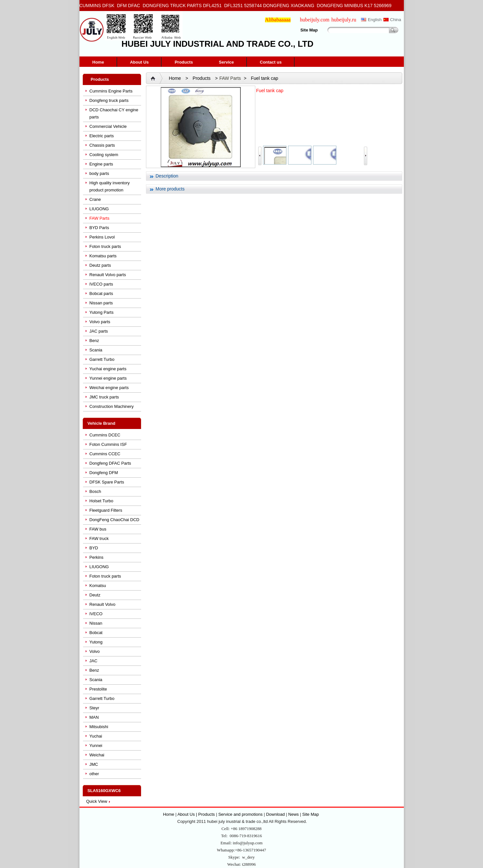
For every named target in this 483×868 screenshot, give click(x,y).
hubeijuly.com (315, 20)
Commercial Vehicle (108, 126)
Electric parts (102, 136)
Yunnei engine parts (108, 378)
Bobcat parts (101, 293)
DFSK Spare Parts (107, 482)
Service (226, 62)
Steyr (94, 708)
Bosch (95, 491)
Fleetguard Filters (106, 510)
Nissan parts (101, 303)
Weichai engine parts (109, 388)
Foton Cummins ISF (108, 444)
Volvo (95, 651)
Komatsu (98, 586)
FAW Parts (100, 218)
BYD (94, 548)
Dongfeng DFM (104, 473)
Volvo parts (100, 322)
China (396, 20)
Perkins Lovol (102, 237)
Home (98, 62)
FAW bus (98, 529)
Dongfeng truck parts (109, 100)
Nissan (96, 623)
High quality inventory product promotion (110, 186)
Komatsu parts (103, 256)
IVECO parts (101, 284)
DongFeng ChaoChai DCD (115, 520)
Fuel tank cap (265, 78)
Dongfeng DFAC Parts (110, 463)
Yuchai (96, 736)
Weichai (97, 755)
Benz (94, 341)
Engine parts (101, 164)
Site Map (309, 30)
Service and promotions (241, 814)
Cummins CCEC (105, 454)
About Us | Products (197, 814)
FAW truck (99, 538)
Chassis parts (102, 145)
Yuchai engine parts (108, 369)
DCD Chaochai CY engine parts (114, 113)
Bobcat (96, 633)
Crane (95, 199)
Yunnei (96, 746)
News (294, 814)
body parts (99, 173)
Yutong (96, 642)
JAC (94, 661)
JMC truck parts (104, 397)
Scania (96, 350)
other (94, 774)
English (375, 20)
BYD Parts (99, 228)
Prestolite (98, 689)
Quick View (97, 801)
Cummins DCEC (105, 435)
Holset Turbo (102, 501)
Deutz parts (100, 265)
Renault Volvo (103, 604)
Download (275, 814)
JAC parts (99, 331)
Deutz (95, 595)
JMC (94, 764)
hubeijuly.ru (344, 20)
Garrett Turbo (102, 359)
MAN (94, 717)
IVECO (96, 614)
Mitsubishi (99, 727)
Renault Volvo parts (108, 275)
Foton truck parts (105, 246)
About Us (139, 62)
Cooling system (104, 155)
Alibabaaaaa (278, 20)
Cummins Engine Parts (111, 91)
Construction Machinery (112, 406)
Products (184, 62)
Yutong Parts (102, 312)
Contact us (271, 62)
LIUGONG (99, 209)
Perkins (97, 557)
